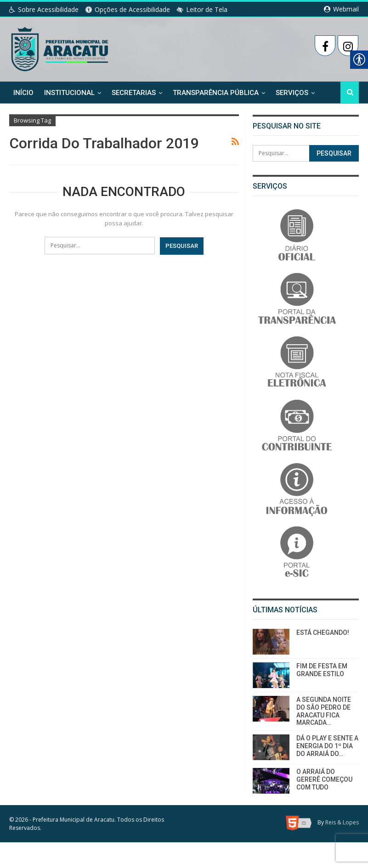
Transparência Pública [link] (216, 92)
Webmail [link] (341, 9)
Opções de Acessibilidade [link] (128, 9)
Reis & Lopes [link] (342, 822)
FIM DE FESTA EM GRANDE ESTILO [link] (322, 670)
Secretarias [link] (134, 92)
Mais (284, 92)
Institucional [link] (69, 92)
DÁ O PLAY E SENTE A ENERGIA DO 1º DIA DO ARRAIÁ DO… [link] (327, 746)
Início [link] (23, 92)
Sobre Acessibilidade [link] (44, 9)
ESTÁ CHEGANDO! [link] (323, 633)
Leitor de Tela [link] (202, 9)
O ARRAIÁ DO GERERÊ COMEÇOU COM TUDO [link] (324, 779)
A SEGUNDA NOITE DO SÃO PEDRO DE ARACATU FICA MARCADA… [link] (324, 711)
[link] (60, 47)
